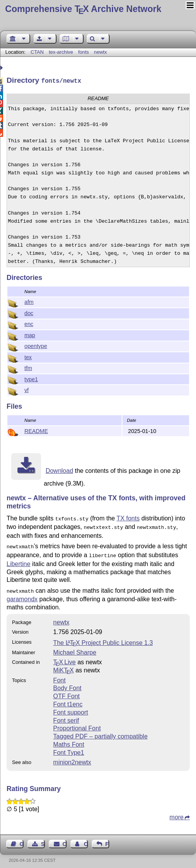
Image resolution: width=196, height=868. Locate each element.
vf (27, 389)
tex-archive (61, 52)
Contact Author (86, 839)
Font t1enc (68, 700)
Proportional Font (77, 724)
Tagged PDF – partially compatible (100, 732)
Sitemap (43, 839)
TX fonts (128, 518)
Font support (70, 708)
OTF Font (66, 692)
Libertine (18, 560)
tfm (28, 367)
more (177, 813)
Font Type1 (69, 748)
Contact (64, 839)
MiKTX (63, 666)
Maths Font (69, 740)
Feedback (107, 839)
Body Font (67, 683)
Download (59, 470)
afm (29, 301)
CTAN (37, 52)
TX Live (64, 657)
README (36, 430)
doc (29, 312)
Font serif (66, 716)
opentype (36, 345)
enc (29, 323)
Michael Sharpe (75, 648)
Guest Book (22, 839)
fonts (84, 52)
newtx (101, 52)
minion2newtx (72, 758)
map (30, 334)
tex (28, 356)
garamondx (22, 594)
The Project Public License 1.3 (103, 638)
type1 (31, 379)
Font (59, 676)
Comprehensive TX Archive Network (83, 9)
